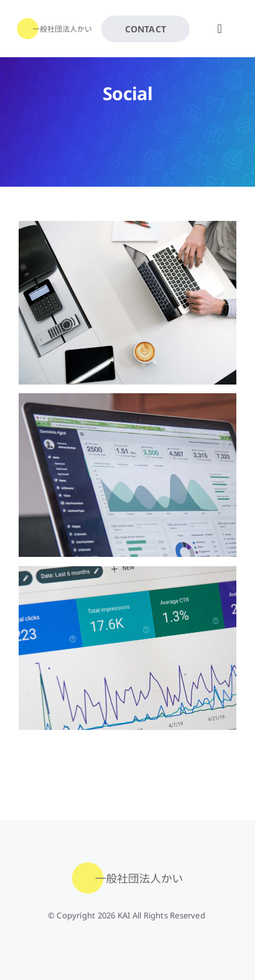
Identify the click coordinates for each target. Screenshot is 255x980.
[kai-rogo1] (54, 22)
